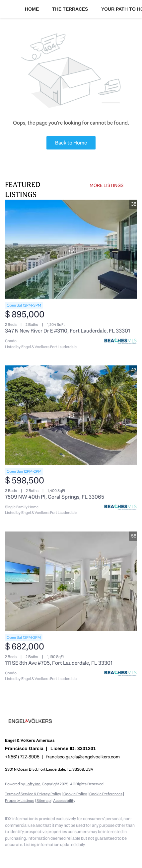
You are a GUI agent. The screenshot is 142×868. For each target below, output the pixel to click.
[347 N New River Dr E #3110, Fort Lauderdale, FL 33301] (71, 249)
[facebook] (8, 855)
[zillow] (35, 855)
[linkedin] (22, 855)
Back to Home (71, 143)
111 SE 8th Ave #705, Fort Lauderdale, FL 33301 (59, 663)
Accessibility (64, 801)
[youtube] (61, 855)
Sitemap (44, 801)
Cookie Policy (75, 794)
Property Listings (20, 801)
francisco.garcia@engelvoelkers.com (83, 757)
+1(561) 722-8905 (22, 757)
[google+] (88, 855)
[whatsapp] (101, 855)
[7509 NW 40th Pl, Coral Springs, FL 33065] (71, 415)
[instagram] (48, 855)
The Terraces (70, 9)
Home (32, 9)
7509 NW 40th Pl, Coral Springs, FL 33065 (55, 497)
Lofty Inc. (33, 784)
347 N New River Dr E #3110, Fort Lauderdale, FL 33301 (68, 331)
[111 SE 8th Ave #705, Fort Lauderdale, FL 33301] (71, 581)
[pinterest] (75, 855)
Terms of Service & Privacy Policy (33, 794)
